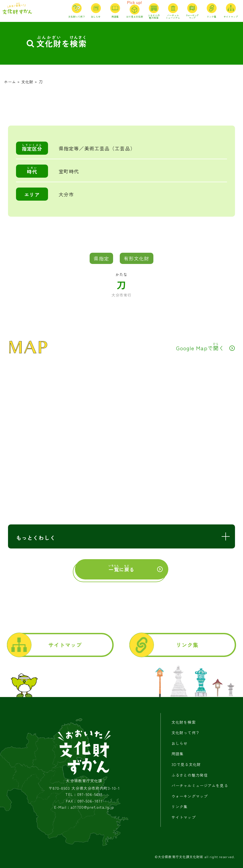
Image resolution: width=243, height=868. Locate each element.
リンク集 (187, 645)
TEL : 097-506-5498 (84, 794)
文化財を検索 (184, 722)
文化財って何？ (186, 733)
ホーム (10, 82)
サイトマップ (65, 645)
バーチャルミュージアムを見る (200, 785)
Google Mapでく (200, 347)
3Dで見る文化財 (186, 764)
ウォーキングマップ (190, 796)
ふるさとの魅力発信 (190, 775)
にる (121, 568)
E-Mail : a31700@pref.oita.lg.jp (84, 807)
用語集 (178, 754)
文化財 (27, 82)
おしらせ (180, 743)
